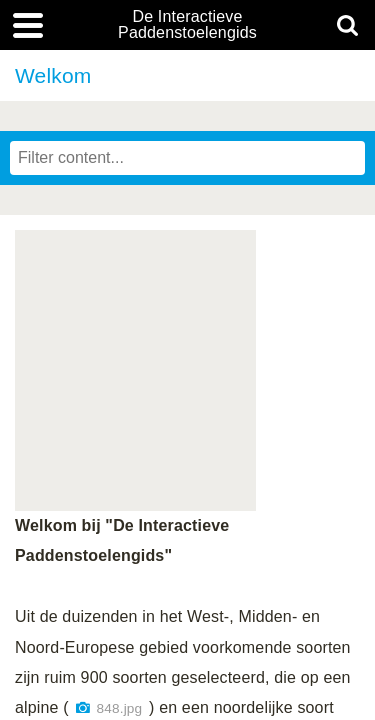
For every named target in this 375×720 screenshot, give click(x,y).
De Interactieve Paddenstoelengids (187, 25)
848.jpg (120, 708)
